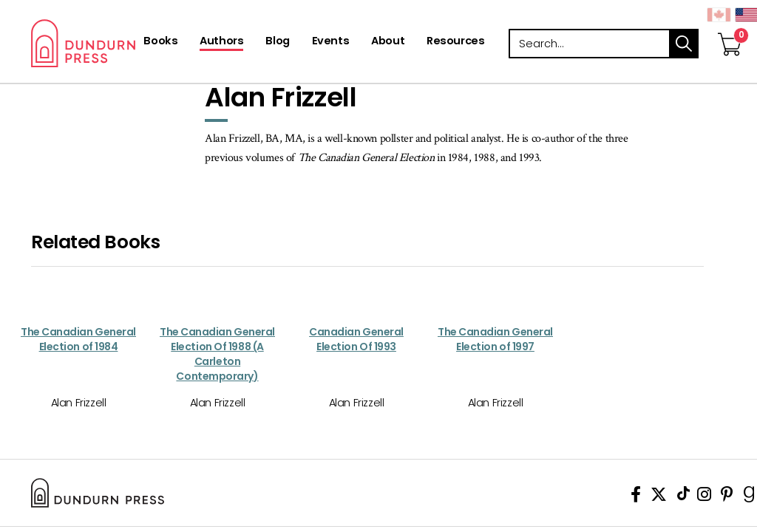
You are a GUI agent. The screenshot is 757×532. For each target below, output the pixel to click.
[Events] (330, 42)
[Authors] (221, 42)
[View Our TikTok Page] (683, 497)
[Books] (160, 42)
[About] (388, 42)
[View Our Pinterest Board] (727, 497)
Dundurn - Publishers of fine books (129, 43)
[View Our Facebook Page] (636, 497)
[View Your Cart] (730, 29)
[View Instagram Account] (704, 497)
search (684, 44)
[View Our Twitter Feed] (659, 497)
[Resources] (455, 42)
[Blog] (277, 42)
